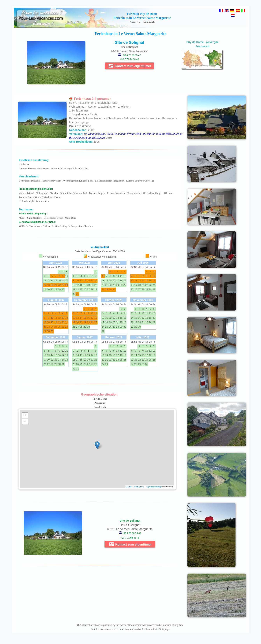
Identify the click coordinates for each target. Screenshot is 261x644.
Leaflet (129, 487)
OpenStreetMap (154, 487)
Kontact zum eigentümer (130, 66)
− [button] (25, 422)
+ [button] (25, 416)
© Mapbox (139, 487)
